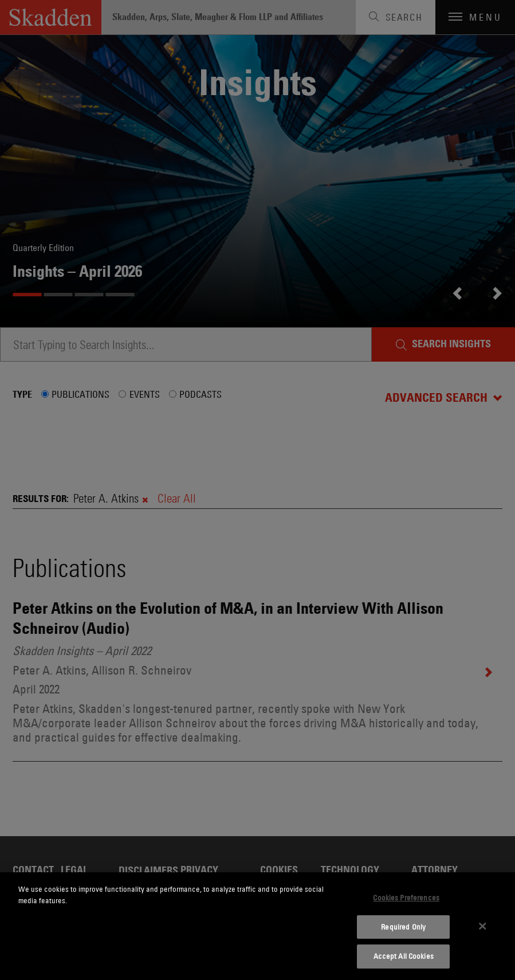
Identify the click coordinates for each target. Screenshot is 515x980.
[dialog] (257, 926)
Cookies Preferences (406, 897)
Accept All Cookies (404, 956)
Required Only (403, 927)
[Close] (482, 926)
